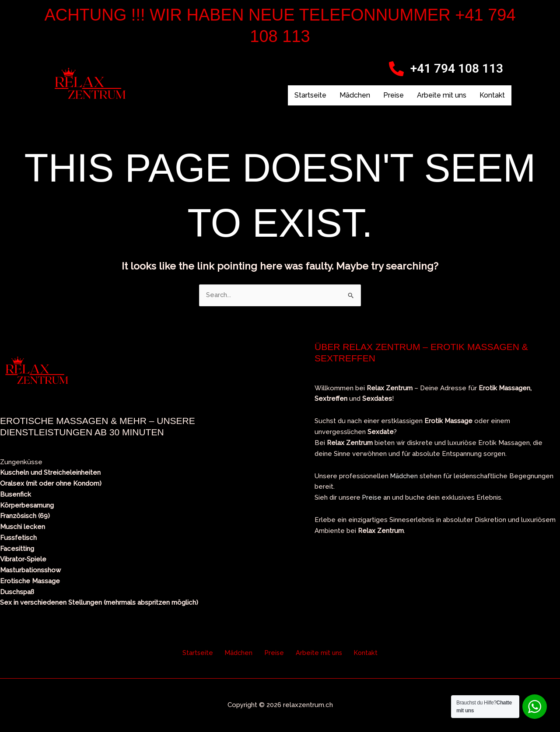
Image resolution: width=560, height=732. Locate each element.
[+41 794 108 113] (396, 69)
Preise (394, 95)
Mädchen (355, 95)
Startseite (310, 95)
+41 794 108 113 (457, 68)
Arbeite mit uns (442, 95)
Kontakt (492, 95)
